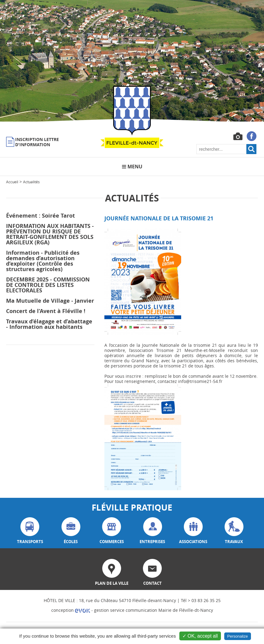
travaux (234, 531)
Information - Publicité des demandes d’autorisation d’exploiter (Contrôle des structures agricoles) (43, 261)
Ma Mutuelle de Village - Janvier (50, 301)
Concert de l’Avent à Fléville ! (46, 311)
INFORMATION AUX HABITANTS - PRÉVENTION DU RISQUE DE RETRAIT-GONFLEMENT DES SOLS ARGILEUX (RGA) (50, 234)
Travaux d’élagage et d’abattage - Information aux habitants (49, 324)
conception (71, 610)
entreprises (152, 531)
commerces (112, 531)
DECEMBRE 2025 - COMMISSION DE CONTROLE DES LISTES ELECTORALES (48, 285)
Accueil (12, 182)
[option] (132, 61)
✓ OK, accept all (200, 636)
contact (152, 572)
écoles (71, 531)
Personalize (238, 636)
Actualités (31, 182)
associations (193, 531)
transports (30, 531)
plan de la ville (112, 572)
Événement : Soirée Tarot (41, 216)
